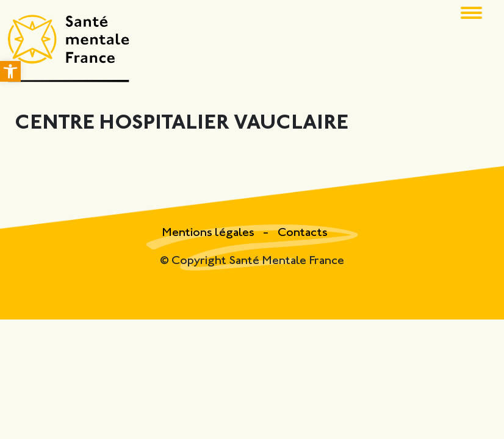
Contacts (303, 233)
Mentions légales (209, 233)
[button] (10, 71)
